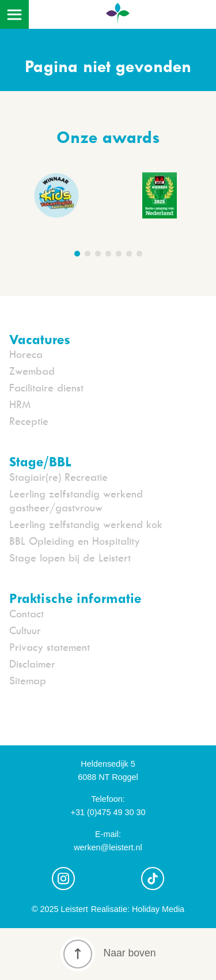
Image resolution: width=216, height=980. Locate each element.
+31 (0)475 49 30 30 (108, 812)
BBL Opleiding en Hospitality (75, 541)
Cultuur (25, 630)
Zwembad (32, 371)
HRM (20, 404)
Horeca (26, 354)
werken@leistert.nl (108, 847)
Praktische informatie (75, 598)
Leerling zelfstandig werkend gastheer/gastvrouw (76, 501)
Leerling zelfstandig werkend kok (86, 524)
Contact (26, 614)
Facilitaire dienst (46, 388)
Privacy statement (50, 647)
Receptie (29, 421)
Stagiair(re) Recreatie (58, 477)
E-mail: (108, 834)
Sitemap (28, 681)
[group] (160, 198)
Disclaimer (32, 664)
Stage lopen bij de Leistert (70, 558)
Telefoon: (108, 799)
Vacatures (40, 339)
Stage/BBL (40, 461)
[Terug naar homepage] (118, 18)
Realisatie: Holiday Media (138, 909)
